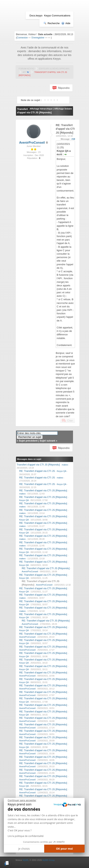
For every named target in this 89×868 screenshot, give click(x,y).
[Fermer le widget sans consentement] (22, 800)
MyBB (25, 860)
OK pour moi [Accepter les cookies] (64, 849)
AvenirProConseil (32, 143)
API (24, 72)
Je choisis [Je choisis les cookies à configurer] (24, 849)
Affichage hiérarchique (41, 109)
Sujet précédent (28, 441)
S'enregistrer (38, 38)
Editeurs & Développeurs (54, 69)
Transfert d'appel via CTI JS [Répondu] (38, 465)
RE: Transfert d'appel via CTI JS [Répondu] (43, 490)
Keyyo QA (62, 471)
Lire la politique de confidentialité (26, 836)
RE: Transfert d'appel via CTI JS (37, 471)
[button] (7, 863)
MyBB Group (49, 860)
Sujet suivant (47, 441)
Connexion (22, 38)
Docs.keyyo (36, 16)
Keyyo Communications (57, 16)
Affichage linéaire (63, 109)
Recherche (52, 23)
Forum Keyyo (26, 69)
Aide (66, 23)
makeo (65, 465)
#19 (73, 139)
